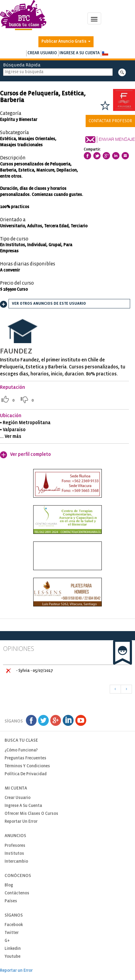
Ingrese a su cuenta (80, 53)
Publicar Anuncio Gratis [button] (66, 42)
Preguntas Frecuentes (25, 758)
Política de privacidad (26, 774)
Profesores (15, 846)
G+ (7, 941)
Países (11, 901)
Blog (9, 885)
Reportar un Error (21, 822)
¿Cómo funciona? (21, 750)
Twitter (12, 933)
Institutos (14, 854)
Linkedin (13, 949)
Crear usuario (42, 53)
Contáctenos (17, 893)
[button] (105, 53)
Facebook (14, 925)
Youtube (12, 957)
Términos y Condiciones (27, 766)
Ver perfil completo (30, 454)
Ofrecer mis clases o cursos (31, 814)
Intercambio (16, 862)
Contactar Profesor (110, 121)
